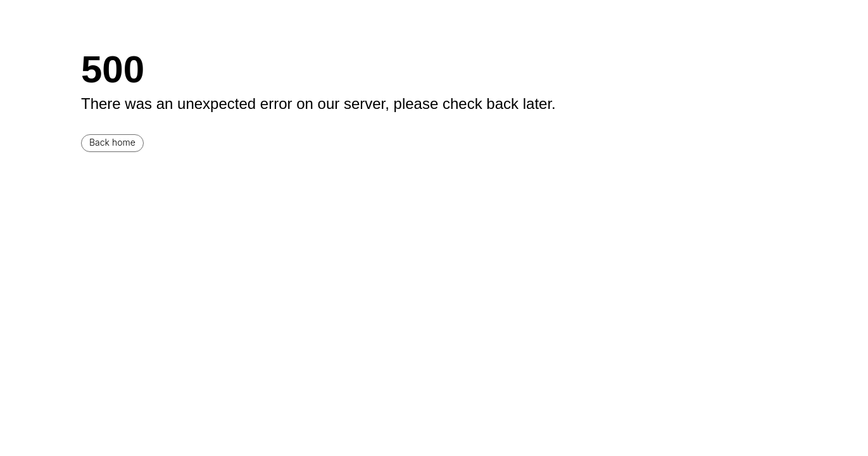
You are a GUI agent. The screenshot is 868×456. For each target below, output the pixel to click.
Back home (112, 142)
